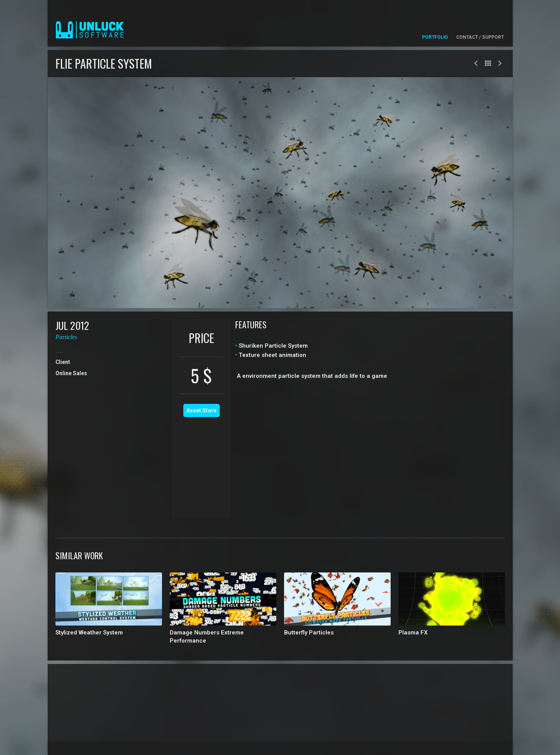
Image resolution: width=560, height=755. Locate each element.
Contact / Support (480, 37)
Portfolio (435, 37)
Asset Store (202, 410)
